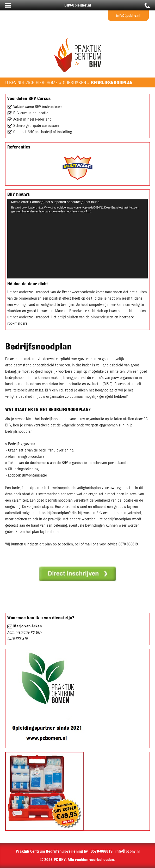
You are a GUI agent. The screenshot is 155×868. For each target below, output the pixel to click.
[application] (77, 239)
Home (52, 82)
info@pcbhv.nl (128, 16)
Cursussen (74, 82)
